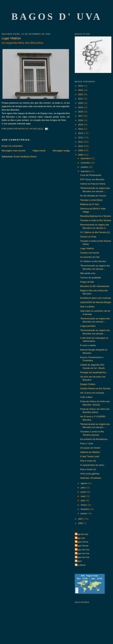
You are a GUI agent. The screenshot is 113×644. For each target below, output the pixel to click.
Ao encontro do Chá (90, 257)
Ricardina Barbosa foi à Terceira (95, 216)
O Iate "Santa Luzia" (90, 456)
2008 (81, 155)
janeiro (84, 513)
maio (83, 496)
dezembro (86, 158)
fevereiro (85, 509)
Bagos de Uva (82, 550)
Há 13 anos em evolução (92, 393)
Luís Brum (81, 565)
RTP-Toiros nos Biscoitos (92, 179)
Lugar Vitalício (87, 248)
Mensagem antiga (61, 151)
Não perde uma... (88, 273)
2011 (81, 142)
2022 (81, 94)
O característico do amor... (93, 465)
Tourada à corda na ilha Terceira (96, 220)
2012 (81, 138)
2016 (81, 120)
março (84, 505)
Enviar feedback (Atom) (25, 157)
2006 (81, 523)
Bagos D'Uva (82, 542)
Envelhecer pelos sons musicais (95, 298)
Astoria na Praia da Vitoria (93, 184)
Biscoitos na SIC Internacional (94, 286)
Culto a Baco (86, 397)
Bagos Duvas (82, 546)
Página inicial (39, 151)
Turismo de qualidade (90, 278)
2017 (81, 116)
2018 (81, 112)
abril (83, 501)
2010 (81, 146)
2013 (81, 133)
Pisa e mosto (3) (88, 461)
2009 (81, 150)
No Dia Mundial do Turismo (93, 196)
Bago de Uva (82, 534)
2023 (81, 90)
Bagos (79, 561)
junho (84, 492)
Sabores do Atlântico (90, 452)
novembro (86, 163)
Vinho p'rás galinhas (90, 474)
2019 (81, 107)
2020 (81, 103)
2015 (81, 125)
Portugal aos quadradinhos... (94, 372)
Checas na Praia (88, 237)
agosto (84, 483)
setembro (86, 171)
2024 (81, 86)
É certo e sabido (88, 345)
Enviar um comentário (12, 146)
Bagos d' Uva (57, 16)
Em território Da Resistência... (94, 439)
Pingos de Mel (87, 282)
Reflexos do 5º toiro (89, 204)
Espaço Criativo (88, 384)
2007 (81, 519)
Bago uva (80, 538)
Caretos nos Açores (89, 253)
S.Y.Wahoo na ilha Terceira (93, 261)
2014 (81, 129)
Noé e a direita (87, 307)
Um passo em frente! (90, 448)
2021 (81, 99)
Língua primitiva (88, 326)
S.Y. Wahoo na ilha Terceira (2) (95, 232)
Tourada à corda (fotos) (91, 200)
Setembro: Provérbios (91, 478)
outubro (85, 167)
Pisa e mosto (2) (88, 469)
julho (83, 488)
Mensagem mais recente (13, 151)
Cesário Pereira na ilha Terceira (95, 388)
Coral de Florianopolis (91, 175)
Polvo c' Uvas (87, 444)
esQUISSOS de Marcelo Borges (96, 302)
